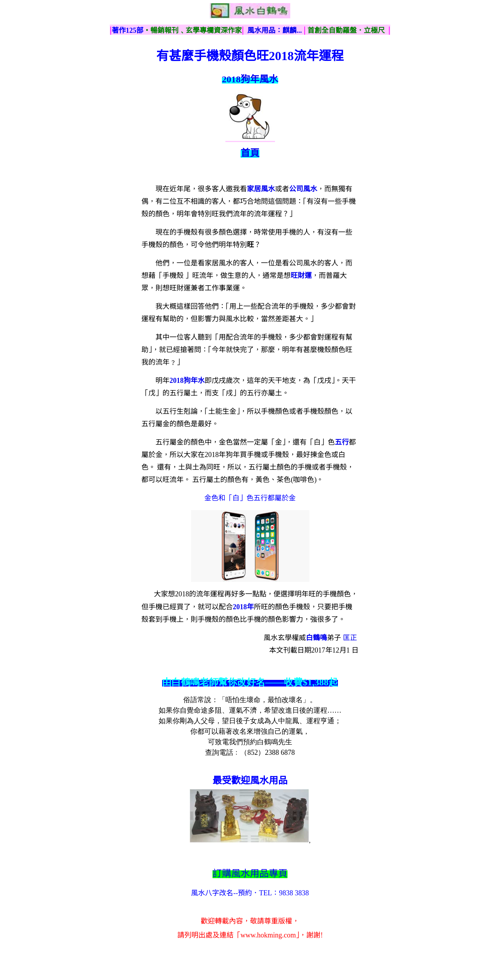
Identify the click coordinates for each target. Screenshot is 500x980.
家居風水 (261, 189)
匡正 (350, 638)
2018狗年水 (187, 381)
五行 (342, 442)
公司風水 (303, 189)
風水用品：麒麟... (275, 30)
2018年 (243, 607)
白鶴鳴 (316, 638)
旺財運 (301, 276)
